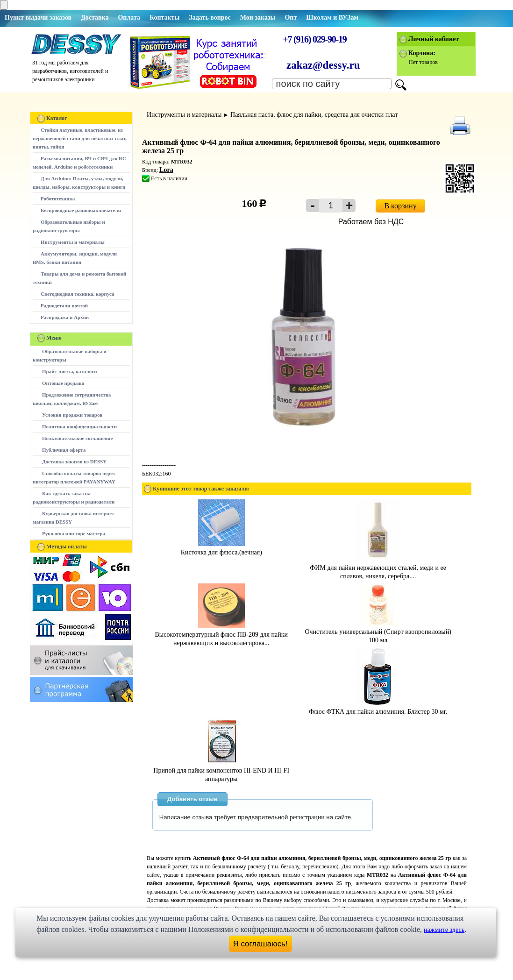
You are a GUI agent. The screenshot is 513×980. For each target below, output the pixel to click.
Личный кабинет (434, 39)
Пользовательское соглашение (77, 438)
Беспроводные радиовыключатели (81, 210)
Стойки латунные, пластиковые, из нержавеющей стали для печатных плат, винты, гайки (80, 138)
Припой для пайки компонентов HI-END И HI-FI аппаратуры (221, 771)
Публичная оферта (64, 450)
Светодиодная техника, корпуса (78, 294)
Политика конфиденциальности (79, 426)
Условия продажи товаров (72, 415)
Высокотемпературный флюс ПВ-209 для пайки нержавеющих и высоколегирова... (221, 635)
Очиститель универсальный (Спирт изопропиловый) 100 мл (378, 632)
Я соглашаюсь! (260, 944)
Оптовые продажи (63, 383)
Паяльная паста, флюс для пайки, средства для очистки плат (314, 115)
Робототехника (58, 199)
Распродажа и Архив (65, 317)
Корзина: (422, 53)
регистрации (307, 817)
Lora (166, 170)
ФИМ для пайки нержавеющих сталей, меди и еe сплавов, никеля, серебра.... (378, 568)
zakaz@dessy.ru (323, 65)
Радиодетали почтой (64, 305)
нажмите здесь (444, 930)
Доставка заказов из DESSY (74, 462)
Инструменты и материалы (73, 242)
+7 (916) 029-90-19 (314, 39)
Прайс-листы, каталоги (69, 371)
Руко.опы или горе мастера (74, 533)
